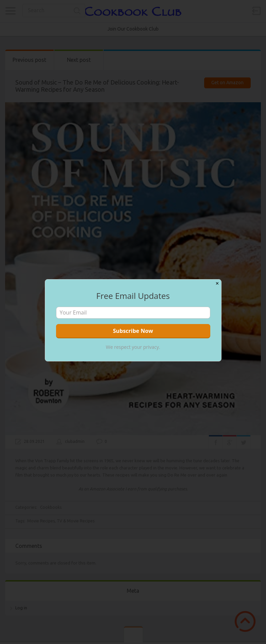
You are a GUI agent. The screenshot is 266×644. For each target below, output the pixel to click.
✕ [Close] (217, 283)
